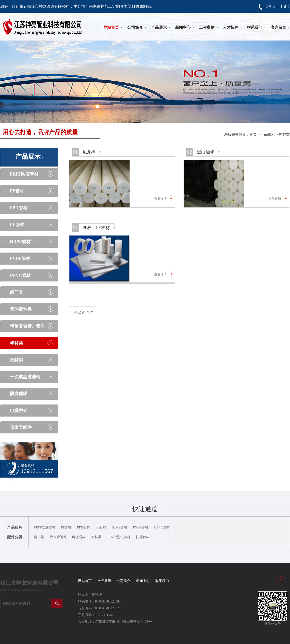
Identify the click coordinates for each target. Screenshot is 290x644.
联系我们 (255, 27)
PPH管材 (19, 208)
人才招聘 (231, 27)
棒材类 (284, 134)
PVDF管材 (20, 259)
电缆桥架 (19, 411)
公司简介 (135, 27)
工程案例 (207, 27)
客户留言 (278, 27)
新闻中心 (183, 27)
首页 (253, 134)
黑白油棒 (206, 152)
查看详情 (160, 199)
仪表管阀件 (21, 427)
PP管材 (17, 191)
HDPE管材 (20, 242)
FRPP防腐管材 (24, 174)
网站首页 (111, 27)
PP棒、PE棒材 (96, 228)
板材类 (16, 360)
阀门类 (16, 292)
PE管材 (17, 225)
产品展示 (159, 27)
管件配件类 (21, 309)
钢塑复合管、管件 (27, 326)
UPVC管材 (20, 275)
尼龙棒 (89, 152)
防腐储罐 (19, 394)
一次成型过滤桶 (25, 377)
